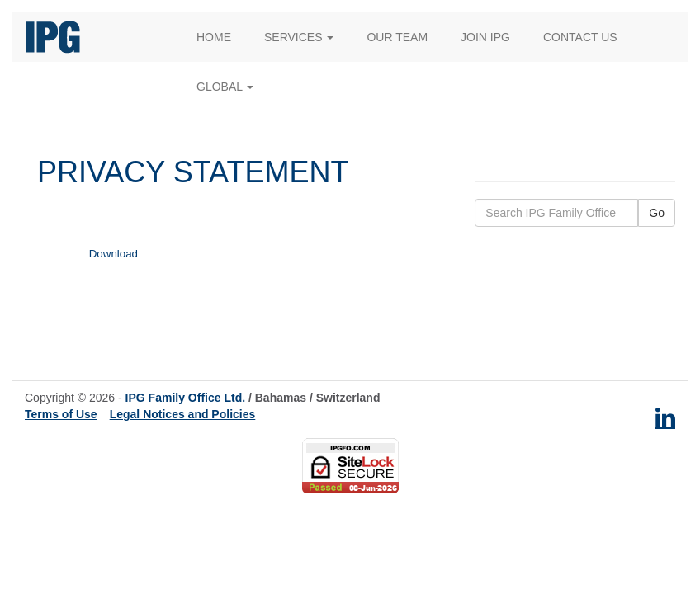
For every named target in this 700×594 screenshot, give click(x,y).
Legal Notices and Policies (183, 414)
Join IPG (485, 37)
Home (214, 37)
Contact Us (580, 37)
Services (299, 37)
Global (225, 87)
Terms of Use (61, 414)
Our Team (397, 37)
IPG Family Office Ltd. (185, 398)
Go (657, 213)
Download (114, 254)
